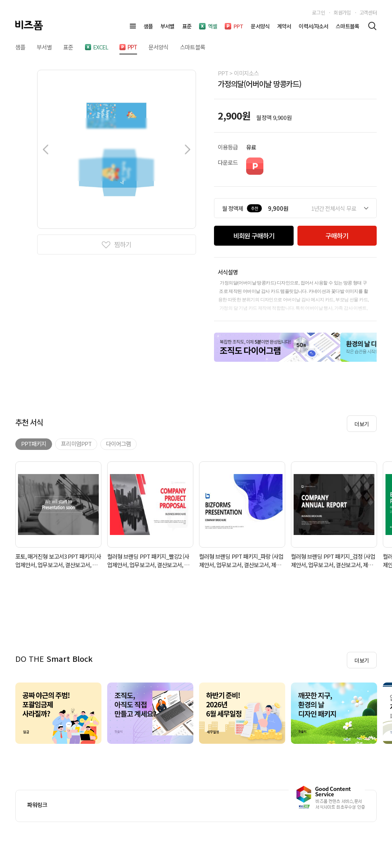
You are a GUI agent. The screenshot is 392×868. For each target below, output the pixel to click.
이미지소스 (246, 73)
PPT (223, 73)
